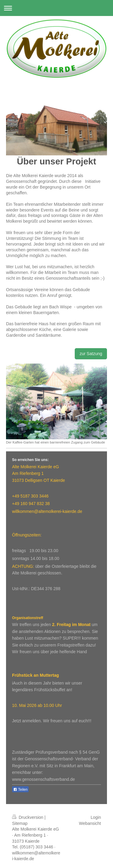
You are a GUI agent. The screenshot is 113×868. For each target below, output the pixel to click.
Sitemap (20, 823)
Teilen (20, 790)
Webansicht (90, 823)
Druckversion (28, 817)
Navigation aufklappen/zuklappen (56, 8)
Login (96, 817)
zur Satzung (91, 354)
